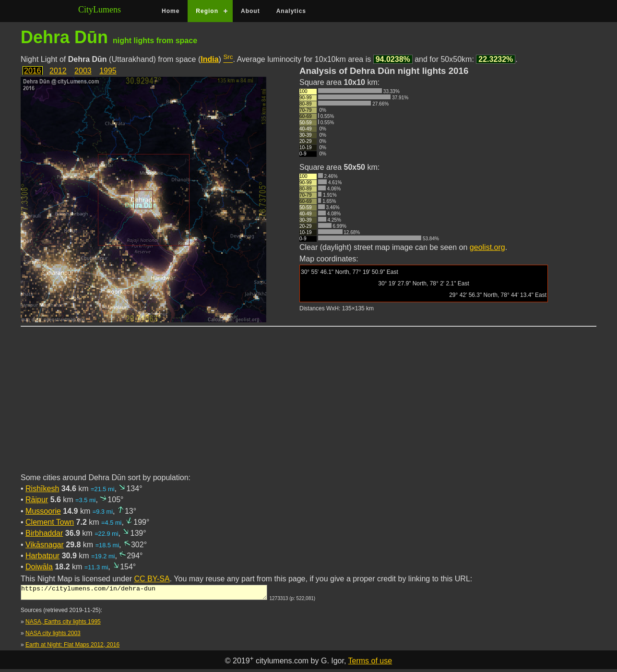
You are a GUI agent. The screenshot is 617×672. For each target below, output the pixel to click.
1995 (108, 71)
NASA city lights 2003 (53, 636)
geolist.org (487, 247)
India (209, 59)
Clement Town (50, 522)
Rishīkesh (42, 489)
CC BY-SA (152, 579)
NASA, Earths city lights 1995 (63, 625)
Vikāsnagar (45, 545)
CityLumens (100, 10)
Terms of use (370, 664)
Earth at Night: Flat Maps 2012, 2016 (72, 648)
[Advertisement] (308, 405)
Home (171, 11)
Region (207, 11)
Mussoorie (43, 511)
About (250, 11)
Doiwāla (39, 567)
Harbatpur (42, 556)
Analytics (291, 11)
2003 (83, 71)
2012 (58, 71)
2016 (33, 71)
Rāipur (37, 500)
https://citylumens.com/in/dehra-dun (144, 594)
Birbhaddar (44, 533)
